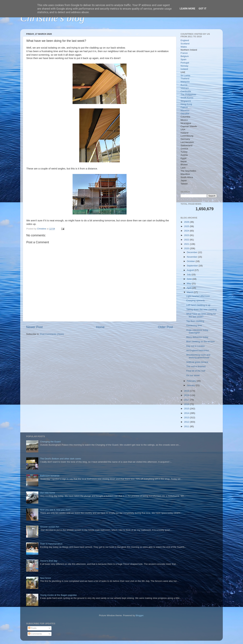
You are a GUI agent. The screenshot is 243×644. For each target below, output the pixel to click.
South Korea (187, 98)
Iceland (184, 69)
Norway (184, 66)
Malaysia (185, 82)
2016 (187, 404)
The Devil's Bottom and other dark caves (60, 459)
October (191, 261)
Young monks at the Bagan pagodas (58, 595)
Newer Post (34, 327)
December (192, 252)
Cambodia (186, 91)
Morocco (185, 110)
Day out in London (196, 346)
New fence (45, 578)
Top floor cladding (195, 321)
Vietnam (185, 88)
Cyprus (184, 107)
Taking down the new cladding (201, 309)
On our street (193, 375)
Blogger (140, 615)
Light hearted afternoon (198, 296)
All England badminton (198, 350)
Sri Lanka (185, 75)
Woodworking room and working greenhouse (198, 356)
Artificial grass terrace (197, 362)
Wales (184, 47)
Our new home (48, 493)
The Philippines (188, 94)
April (189, 288)
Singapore (186, 101)
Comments (35, 634)
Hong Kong (186, 104)
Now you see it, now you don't (55, 510)
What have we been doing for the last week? (201, 315)
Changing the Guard (50, 442)
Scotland (185, 44)
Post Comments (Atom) (52, 334)
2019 (187, 391)
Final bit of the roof (196, 371)
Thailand (185, 78)
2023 (187, 235)
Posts (32, 628)
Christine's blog (52, 18)
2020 (187, 248)
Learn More (187, 9)
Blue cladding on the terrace (200, 341)
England (185, 40)
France (184, 53)
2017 (187, 400)
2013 (187, 418)
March (190, 292)
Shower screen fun (50, 527)
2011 (187, 426)
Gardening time (194, 325)
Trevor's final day (49, 561)
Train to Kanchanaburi (51, 544)
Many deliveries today (197, 337)
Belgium (185, 56)
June (190, 279)
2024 (187, 231)
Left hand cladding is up (198, 305)
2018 (187, 395)
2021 (187, 244)
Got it (202, 9)
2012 (187, 422)
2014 (187, 413)
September (193, 266)
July (189, 275)
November (192, 257)
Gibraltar (185, 114)
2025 (187, 226)
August (191, 270)
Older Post (165, 327)
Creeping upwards (196, 301)
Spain (184, 59)
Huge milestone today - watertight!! (198, 331)
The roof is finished (196, 366)
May (189, 283)
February (192, 381)
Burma (184, 85)
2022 (187, 240)
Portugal (185, 63)
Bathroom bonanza (50, 476)
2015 (187, 409)
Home (100, 327)
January (191, 385)
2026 (187, 222)
